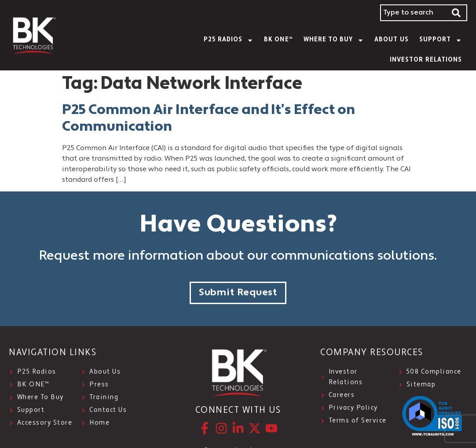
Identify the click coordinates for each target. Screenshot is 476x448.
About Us (391, 40)
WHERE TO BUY (334, 40)
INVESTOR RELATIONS (426, 60)
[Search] (457, 13)
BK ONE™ (278, 40)
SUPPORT (441, 40)
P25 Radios (229, 40)
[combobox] (413, 13)
